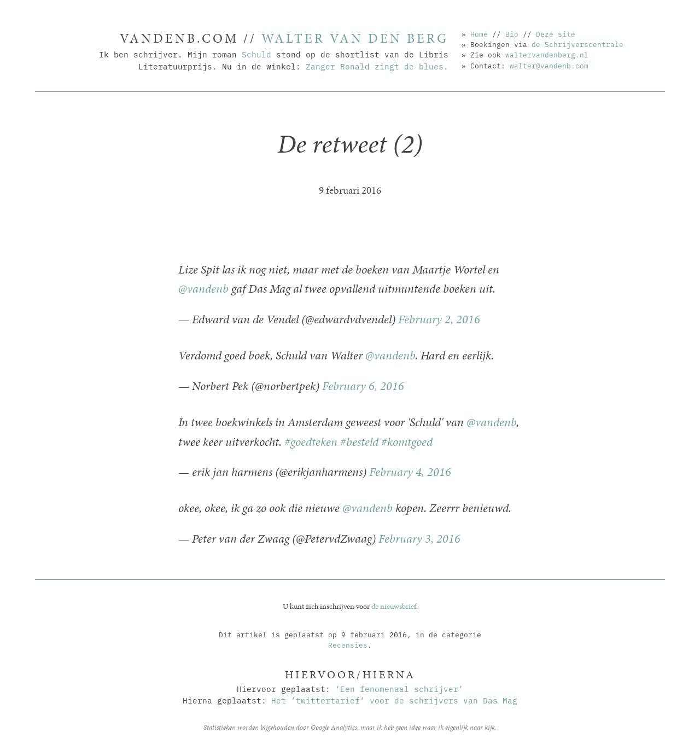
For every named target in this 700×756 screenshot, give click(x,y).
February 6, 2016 (363, 386)
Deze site (556, 33)
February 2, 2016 (439, 319)
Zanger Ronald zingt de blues (375, 66)
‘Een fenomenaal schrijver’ (399, 688)
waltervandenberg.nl (547, 54)
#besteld (359, 442)
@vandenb (203, 289)
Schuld (256, 54)
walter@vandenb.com (549, 65)
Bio (512, 33)
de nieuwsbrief (394, 606)
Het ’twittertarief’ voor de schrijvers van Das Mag (394, 700)
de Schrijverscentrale (577, 44)
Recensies (348, 644)
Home (479, 33)
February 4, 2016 (410, 472)
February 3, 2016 (419, 539)
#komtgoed (407, 442)
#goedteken (311, 442)
